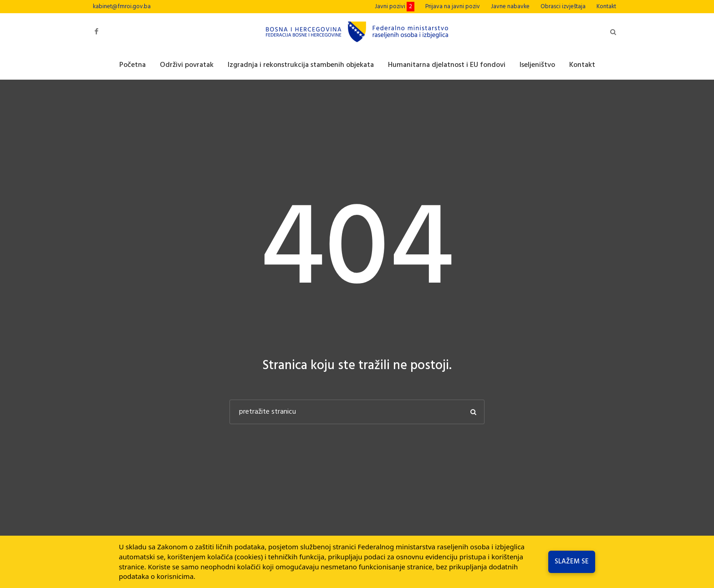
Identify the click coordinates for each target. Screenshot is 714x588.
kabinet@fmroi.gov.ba (122, 7)
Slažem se (572, 562)
